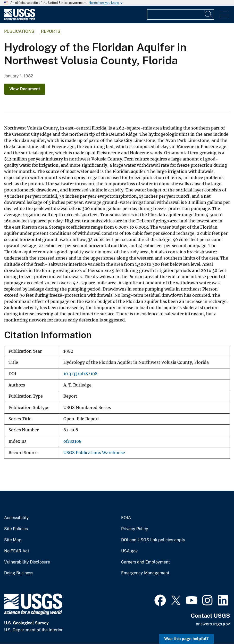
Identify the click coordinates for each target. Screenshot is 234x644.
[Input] (181, 14)
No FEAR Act (17, 551)
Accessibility (16, 518)
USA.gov (129, 551)
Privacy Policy (135, 529)
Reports (51, 31)
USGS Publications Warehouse (94, 453)
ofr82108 (72, 441)
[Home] (20, 19)
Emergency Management (145, 573)
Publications (19, 31)
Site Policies (16, 529)
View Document (25, 89)
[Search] (209, 14)
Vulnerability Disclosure (27, 562)
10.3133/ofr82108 (80, 374)
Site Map (13, 540)
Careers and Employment (145, 562)
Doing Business (19, 573)
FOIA (126, 518)
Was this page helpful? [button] (186, 639)
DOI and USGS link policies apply (153, 540)
